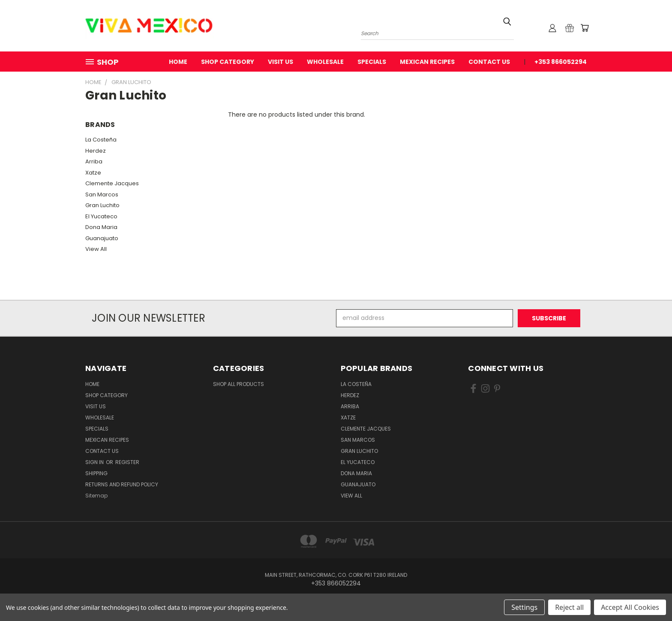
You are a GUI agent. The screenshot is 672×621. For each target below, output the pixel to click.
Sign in (95, 462)
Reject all (569, 607)
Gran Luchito (102, 205)
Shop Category (228, 62)
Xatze (93, 173)
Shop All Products (238, 384)
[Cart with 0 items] (585, 28)
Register (127, 462)
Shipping (96, 473)
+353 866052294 (561, 62)
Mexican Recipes (427, 62)
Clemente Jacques (112, 183)
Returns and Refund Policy (122, 484)
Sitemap (96, 496)
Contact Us (489, 62)
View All (96, 249)
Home (178, 62)
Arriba (94, 161)
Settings (524, 607)
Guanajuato (102, 238)
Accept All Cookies (630, 607)
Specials (372, 62)
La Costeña (101, 140)
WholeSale (325, 62)
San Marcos (102, 194)
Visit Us (280, 62)
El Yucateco (101, 216)
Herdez (96, 151)
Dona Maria (101, 227)
